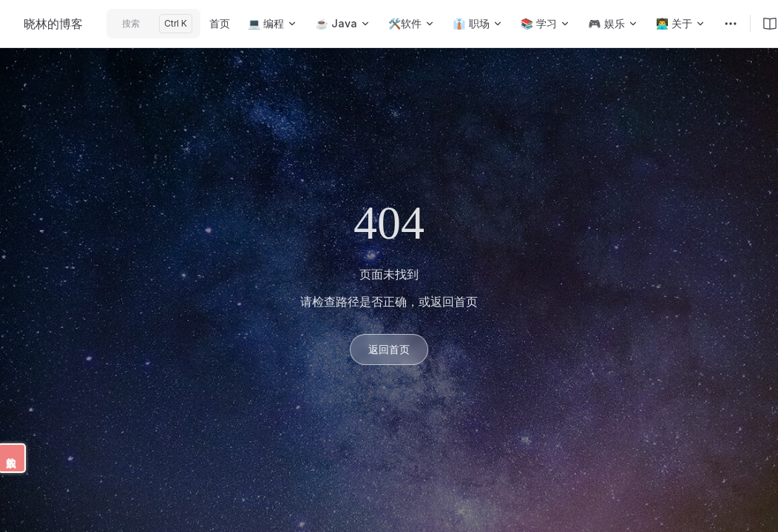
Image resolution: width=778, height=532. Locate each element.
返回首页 (389, 349)
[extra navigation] (731, 24)
